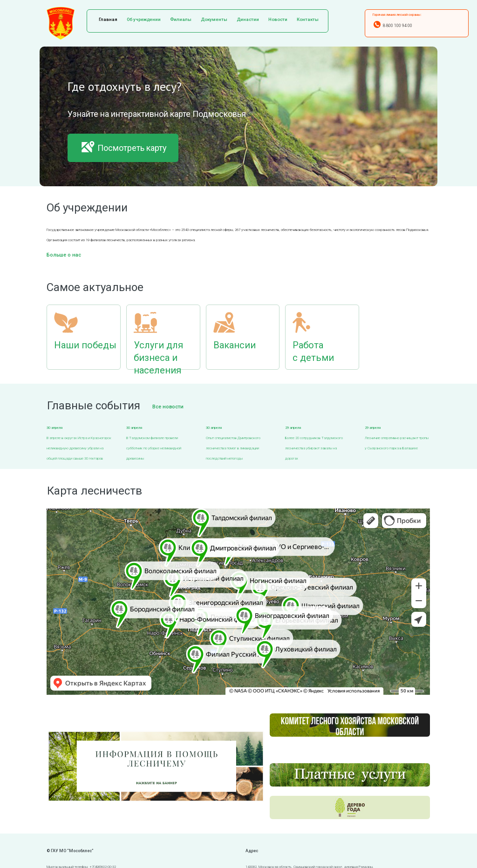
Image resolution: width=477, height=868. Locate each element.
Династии (248, 19)
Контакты (308, 19)
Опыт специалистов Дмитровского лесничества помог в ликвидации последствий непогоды (233, 448)
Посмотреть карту (123, 147)
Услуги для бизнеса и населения (158, 358)
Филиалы (181, 19)
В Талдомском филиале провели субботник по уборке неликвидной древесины (154, 448)
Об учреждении (144, 19)
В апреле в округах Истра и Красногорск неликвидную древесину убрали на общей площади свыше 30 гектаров (79, 448)
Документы (214, 19)
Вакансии (235, 345)
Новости (278, 19)
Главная (108, 19)
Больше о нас (64, 255)
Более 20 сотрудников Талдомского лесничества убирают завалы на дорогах (314, 448)
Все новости (168, 407)
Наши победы (85, 345)
